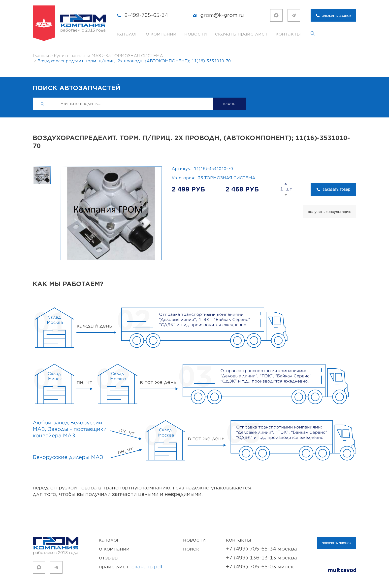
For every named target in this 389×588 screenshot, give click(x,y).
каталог (127, 34)
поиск (191, 549)
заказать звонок (337, 16)
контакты (288, 34)
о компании (161, 34)
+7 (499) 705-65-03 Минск (260, 567)
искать (229, 104)
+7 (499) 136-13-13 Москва (261, 558)
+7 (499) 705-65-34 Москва (261, 549)
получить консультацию (330, 212)
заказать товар (336, 189)
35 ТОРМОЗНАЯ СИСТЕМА (227, 178)
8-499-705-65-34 (146, 15)
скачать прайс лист (241, 34)
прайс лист (131, 567)
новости (196, 34)
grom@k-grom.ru (222, 15)
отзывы (109, 558)
